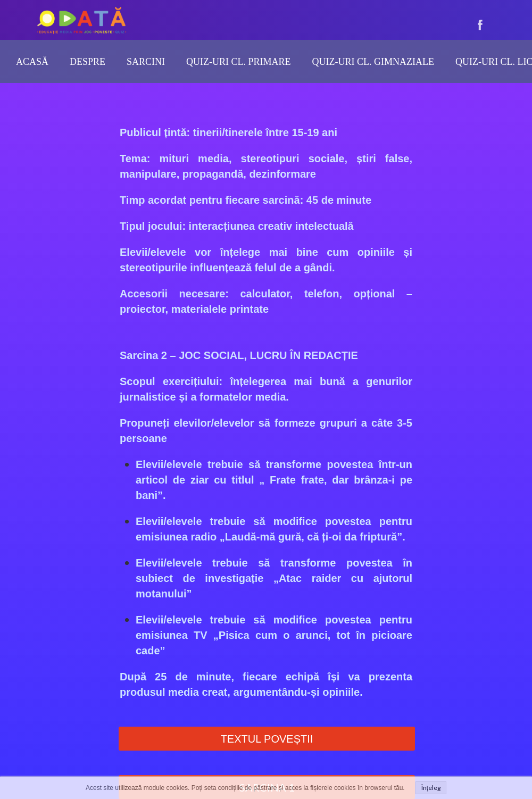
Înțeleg (431, 788)
